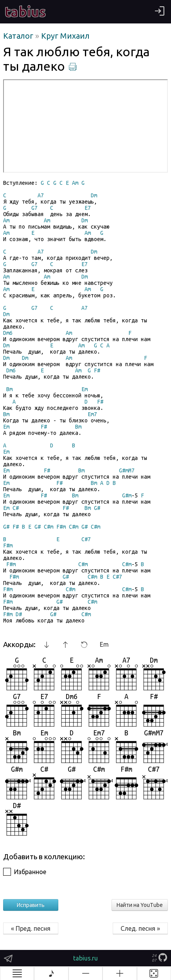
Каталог (19, 36)
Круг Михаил (65, 36)
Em (104, 644)
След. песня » (140, 928)
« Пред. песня (31, 928)
